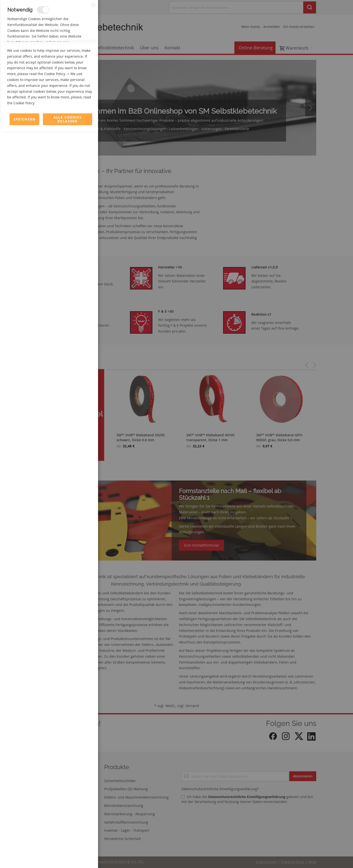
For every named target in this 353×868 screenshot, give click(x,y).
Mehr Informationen (76, 53)
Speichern (25, 856)
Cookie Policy (55, 811)
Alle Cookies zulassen (68, 856)
